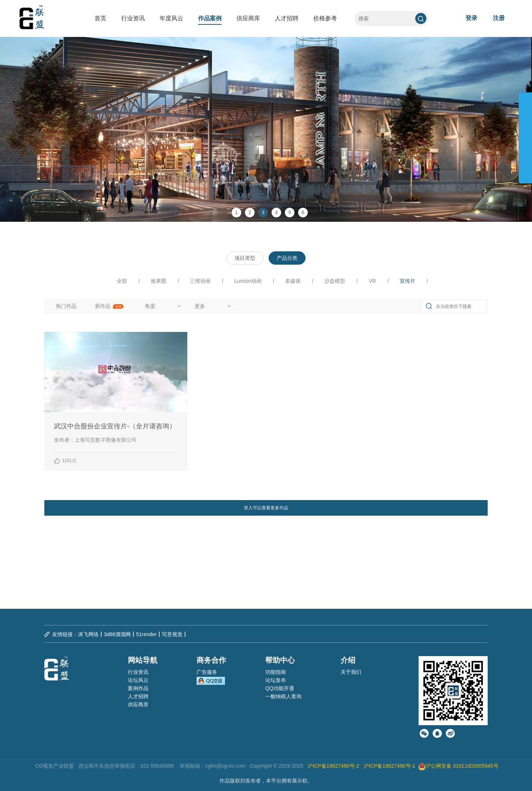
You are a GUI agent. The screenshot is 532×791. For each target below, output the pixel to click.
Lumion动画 (248, 281)
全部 (122, 281)
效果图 (158, 281)
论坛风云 (138, 680)
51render (146, 634)
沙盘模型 (335, 281)
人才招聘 (287, 18)
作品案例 (210, 18)
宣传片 (407, 281)
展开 (525, 135)
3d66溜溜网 (117, 634)
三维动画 (200, 281)
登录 (471, 18)
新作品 (109, 306)
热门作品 (66, 306)
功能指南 (276, 672)
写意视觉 (172, 634)
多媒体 (293, 281)
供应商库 (248, 18)
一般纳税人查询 (283, 696)
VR (372, 281)
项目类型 (245, 258)
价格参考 (325, 18)
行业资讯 (133, 18)
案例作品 (138, 688)
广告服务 (207, 672)
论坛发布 (276, 680)
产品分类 (287, 258)
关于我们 (351, 672)
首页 (100, 18)
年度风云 (171, 18)
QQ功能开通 (280, 688)
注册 (499, 18)
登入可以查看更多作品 (266, 508)
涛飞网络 (88, 634)
